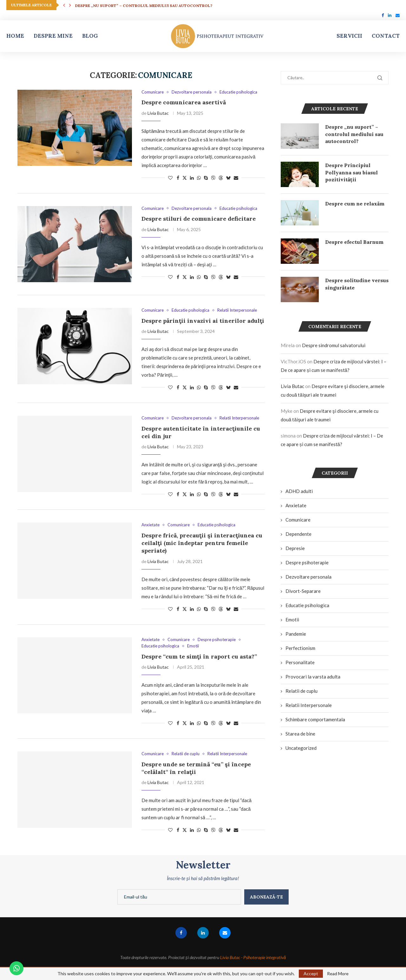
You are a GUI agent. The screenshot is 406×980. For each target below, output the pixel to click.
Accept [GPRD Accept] (311, 974)
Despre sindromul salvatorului (334, 345)
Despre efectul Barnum (354, 242)
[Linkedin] (390, 15)
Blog (90, 36)
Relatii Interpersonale (309, 705)
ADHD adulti (299, 491)
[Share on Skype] (206, 178)
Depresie (295, 548)
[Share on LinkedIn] (192, 178)
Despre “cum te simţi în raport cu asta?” (199, 656)
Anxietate (296, 505)
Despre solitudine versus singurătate (357, 284)
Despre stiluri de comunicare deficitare (199, 219)
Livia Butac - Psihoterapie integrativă (253, 957)
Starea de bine (300, 734)
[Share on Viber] (213, 178)
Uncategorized (301, 748)
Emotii (292, 620)
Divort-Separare (303, 591)
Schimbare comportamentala (315, 719)
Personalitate (300, 662)
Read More (338, 974)
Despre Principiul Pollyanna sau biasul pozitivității (351, 172)
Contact (386, 36)
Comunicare (298, 520)
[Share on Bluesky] (228, 178)
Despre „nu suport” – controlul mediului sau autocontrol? (144, 6)
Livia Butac (158, 113)
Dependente (298, 534)
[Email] (398, 15)
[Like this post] (170, 178)
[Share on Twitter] (185, 178)
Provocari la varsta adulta (313, 677)
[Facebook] (383, 15)
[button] (64, 5)
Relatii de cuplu (301, 691)
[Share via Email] (236, 178)
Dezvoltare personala (308, 577)
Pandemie (296, 634)
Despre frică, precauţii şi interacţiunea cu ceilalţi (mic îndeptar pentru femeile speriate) (202, 543)
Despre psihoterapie (307, 562)
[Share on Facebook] (178, 178)
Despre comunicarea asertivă (184, 102)
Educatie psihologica (307, 605)
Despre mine (53, 36)
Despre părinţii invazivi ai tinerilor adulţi (203, 321)
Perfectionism (300, 648)
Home (15, 36)
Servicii (349, 36)
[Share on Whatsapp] (199, 178)
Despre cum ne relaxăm (355, 204)
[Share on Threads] (221, 178)
